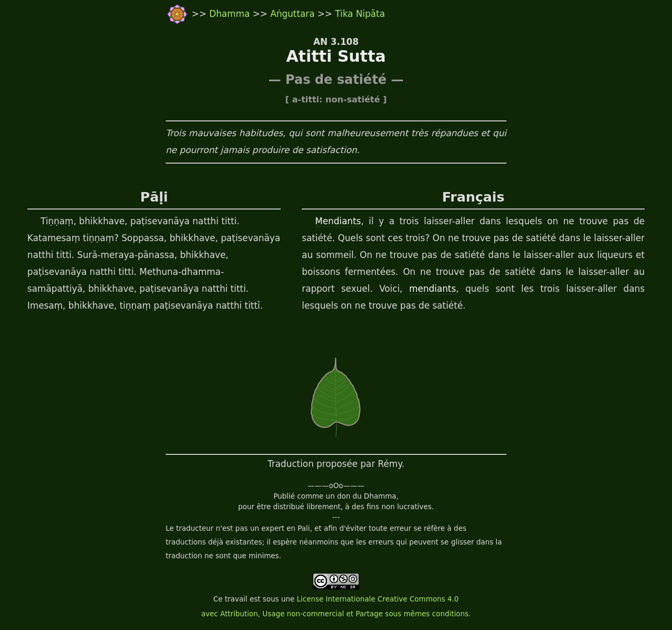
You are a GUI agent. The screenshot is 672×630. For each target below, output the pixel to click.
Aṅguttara (292, 14)
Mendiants (338, 221)
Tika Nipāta (360, 14)
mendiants (433, 289)
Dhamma (231, 14)
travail (236, 599)
